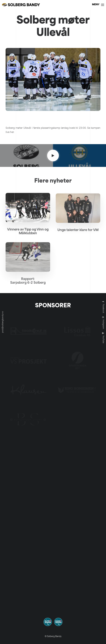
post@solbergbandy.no (3, 322)
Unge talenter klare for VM (78, 241)
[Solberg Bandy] (21, 5)
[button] (98, 5)
